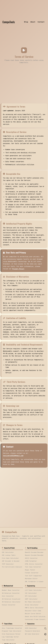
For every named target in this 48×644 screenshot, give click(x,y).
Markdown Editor (31, 579)
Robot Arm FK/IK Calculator (36, 617)
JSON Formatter (31, 561)
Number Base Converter (11, 590)
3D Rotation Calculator (11, 602)
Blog (26, 22)
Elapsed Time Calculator (12, 631)
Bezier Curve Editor (33, 614)
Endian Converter (9, 605)
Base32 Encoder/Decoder (34, 552)
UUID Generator (31, 628)
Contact (41, 22)
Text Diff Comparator (33, 576)
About (33, 22)
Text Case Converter (33, 567)
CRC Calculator (8, 552)
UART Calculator (31, 599)
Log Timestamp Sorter (10, 637)
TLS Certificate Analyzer (12, 567)
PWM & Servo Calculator (34, 608)
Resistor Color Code (33, 611)
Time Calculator (8, 640)
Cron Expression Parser (11, 634)
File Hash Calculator (10, 558)
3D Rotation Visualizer (11, 599)
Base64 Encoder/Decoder (34, 555)
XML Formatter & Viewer (34, 582)
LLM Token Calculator (33, 590)
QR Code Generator (32, 634)
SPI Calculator (31, 596)
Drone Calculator (32, 605)
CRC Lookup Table (9, 555)
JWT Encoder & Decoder (11, 561)
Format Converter (32, 573)
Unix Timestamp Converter (12, 628)
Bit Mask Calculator (33, 602)
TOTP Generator (8, 564)
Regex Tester (30, 570)
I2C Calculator (31, 593)
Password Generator (33, 631)
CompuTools (9, 22)
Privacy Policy (18, 269)
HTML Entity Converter (34, 564)
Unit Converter (8, 596)
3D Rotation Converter (11, 593)
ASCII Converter (31, 558)
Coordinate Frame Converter (36, 619)
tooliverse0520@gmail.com (13, 456)
